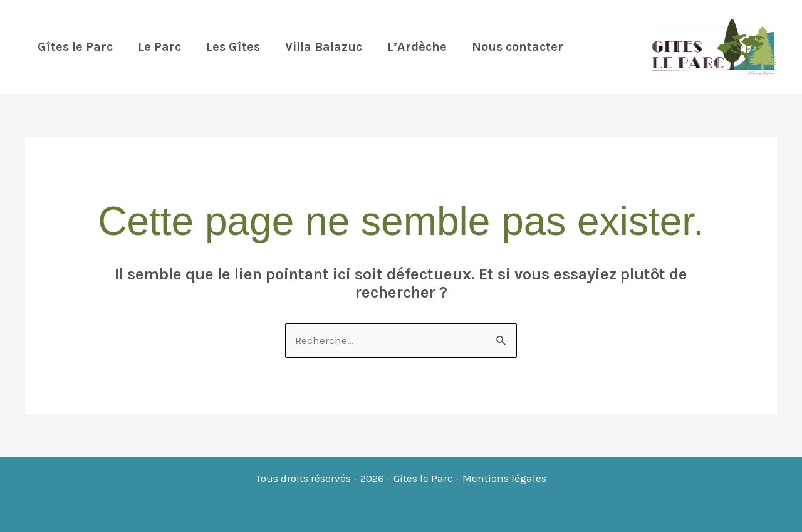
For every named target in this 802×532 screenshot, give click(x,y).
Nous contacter (518, 47)
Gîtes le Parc (75, 47)
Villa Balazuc (324, 47)
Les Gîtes (233, 47)
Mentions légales (504, 478)
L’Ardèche (417, 47)
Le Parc (159, 47)
